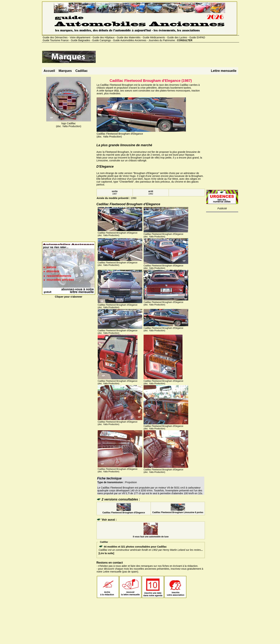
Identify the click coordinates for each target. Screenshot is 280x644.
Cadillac (82, 71)
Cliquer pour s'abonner (69, 295)
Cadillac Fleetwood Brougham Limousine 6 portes (178, 511)
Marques (65, 71)
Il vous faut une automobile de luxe (151, 535)
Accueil (49, 71)
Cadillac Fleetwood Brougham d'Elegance (124, 511)
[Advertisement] (161, 58)
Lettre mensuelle (224, 71)
